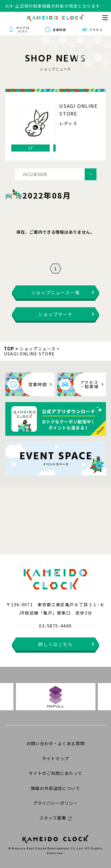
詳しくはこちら (55, 644)
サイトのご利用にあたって (55, 773)
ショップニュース (38, 349)
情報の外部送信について (55, 788)
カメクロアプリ (22, 30)
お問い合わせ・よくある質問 (55, 743)
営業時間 (59, 30)
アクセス (96, 30)
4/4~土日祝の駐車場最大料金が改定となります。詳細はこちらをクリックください (55, 6)
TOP (9, 348)
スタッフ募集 (55, 818)
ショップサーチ (55, 314)
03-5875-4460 (55, 626)
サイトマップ (55, 758)
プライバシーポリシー (55, 803)
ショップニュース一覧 (56, 292)
